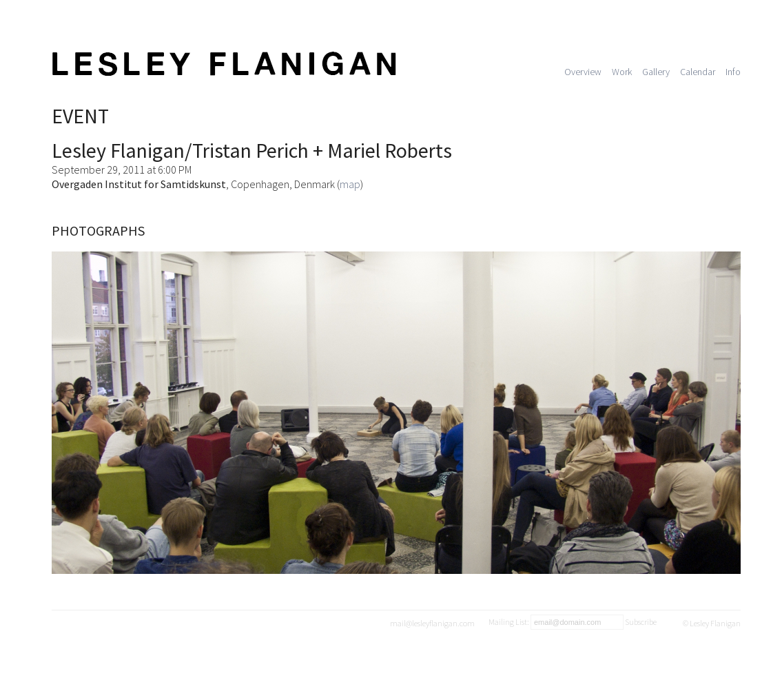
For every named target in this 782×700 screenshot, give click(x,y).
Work (622, 72)
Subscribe (641, 622)
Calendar (698, 72)
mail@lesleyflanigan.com (432, 623)
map (350, 184)
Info (733, 72)
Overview (583, 72)
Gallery (656, 72)
